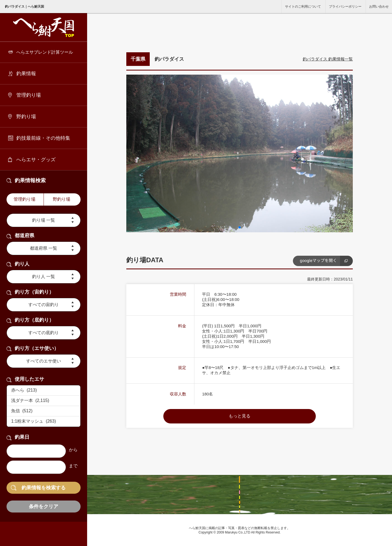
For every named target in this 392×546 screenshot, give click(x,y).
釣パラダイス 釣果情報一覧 (328, 59)
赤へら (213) (44, 391)
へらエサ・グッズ (36, 160)
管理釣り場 (29, 95)
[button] (240, 227)
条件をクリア (44, 507)
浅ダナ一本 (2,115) (44, 401)
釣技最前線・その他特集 (43, 138)
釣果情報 (26, 74)
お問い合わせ (379, 7)
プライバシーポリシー (345, 7)
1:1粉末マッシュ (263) (44, 422)
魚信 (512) (44, 411)
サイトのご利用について (303, 7)
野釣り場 (26, 117)
